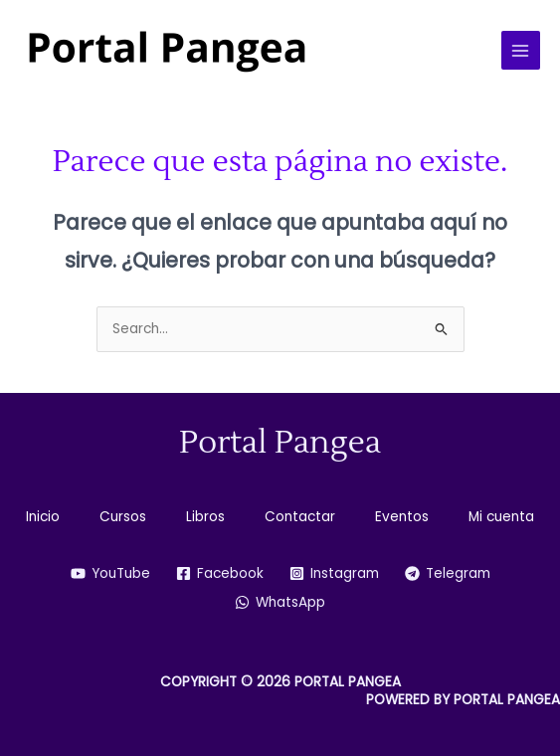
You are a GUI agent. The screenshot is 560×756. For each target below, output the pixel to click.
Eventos (402, 517)
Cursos (123, 517)
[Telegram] (448, 573)
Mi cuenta (501, 517)
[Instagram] (334, 573)
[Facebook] (220, 573)
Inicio (43, 517)
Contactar (300, 517)
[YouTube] (110, 573)
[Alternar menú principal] (521, 50)
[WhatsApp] (280, 602)
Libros (205, 517)
